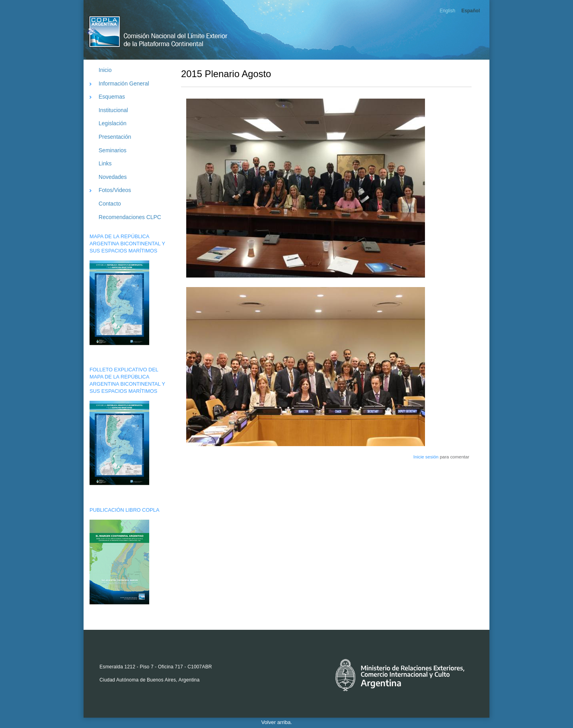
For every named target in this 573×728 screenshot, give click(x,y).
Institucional (113, 110)
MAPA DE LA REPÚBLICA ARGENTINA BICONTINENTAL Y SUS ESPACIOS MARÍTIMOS (127, 244)
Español (471, 11)
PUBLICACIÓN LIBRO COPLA (124, 510)
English (447, 11)
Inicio (105, 70)
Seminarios (113, 150)
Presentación (115, 137)
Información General (124, 83)
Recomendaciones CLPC (130, 217)
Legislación (113, 123)
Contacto (110, 204)
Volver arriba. (277, 722)
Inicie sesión (426, 457)
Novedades (113, 177)
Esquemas (112, 97)
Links (105, 163)
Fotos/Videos (115, 190)
